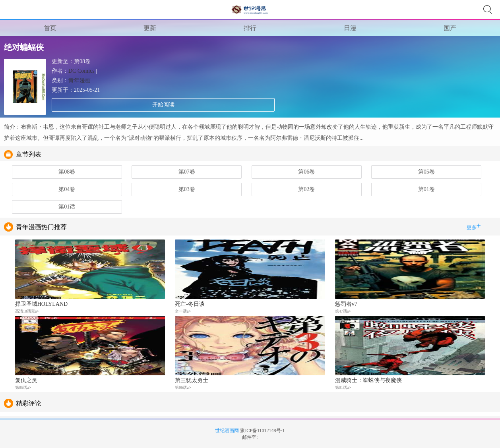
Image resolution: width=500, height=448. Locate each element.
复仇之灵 (26, 380)
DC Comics (81, 71)
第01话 (341, 387)
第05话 (21, 387)
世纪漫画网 (227, 431)
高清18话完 (25, 311)
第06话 (181, 387)
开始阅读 (163, 105)
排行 (250, 28)
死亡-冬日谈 (190, 304)
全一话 (181, 311)
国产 (450, 28)
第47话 (341, 311)
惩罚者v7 (346, 304)
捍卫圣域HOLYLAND (41, 304)
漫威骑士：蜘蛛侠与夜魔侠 (368, 380)
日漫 (350, 28)
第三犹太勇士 (192, 380)
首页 (50, 28)
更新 (150, 28)
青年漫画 (79, 80)
